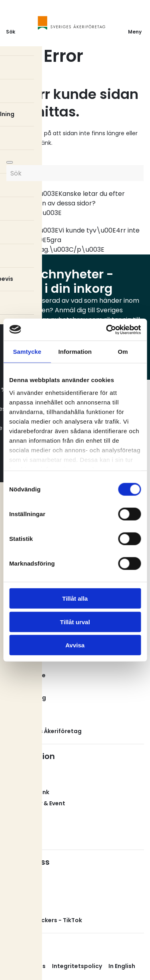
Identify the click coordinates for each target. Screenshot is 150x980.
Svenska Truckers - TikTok (44, 920)
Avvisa (75, 645)
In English (122, 966)
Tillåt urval (75, 622)
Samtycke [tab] (27, 352)
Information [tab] (75, 352)
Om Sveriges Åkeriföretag (44, 731)
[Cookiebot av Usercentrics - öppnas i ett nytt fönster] (107, 329)
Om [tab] (123, 352)
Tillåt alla (75, 598)
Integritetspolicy (77, 966)
